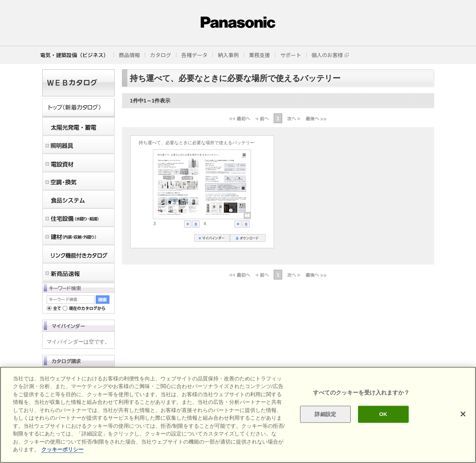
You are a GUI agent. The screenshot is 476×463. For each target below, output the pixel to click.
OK (383, 414)
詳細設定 (325, 414)
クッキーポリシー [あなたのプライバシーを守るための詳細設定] (62, 449)
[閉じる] (463, 414)
